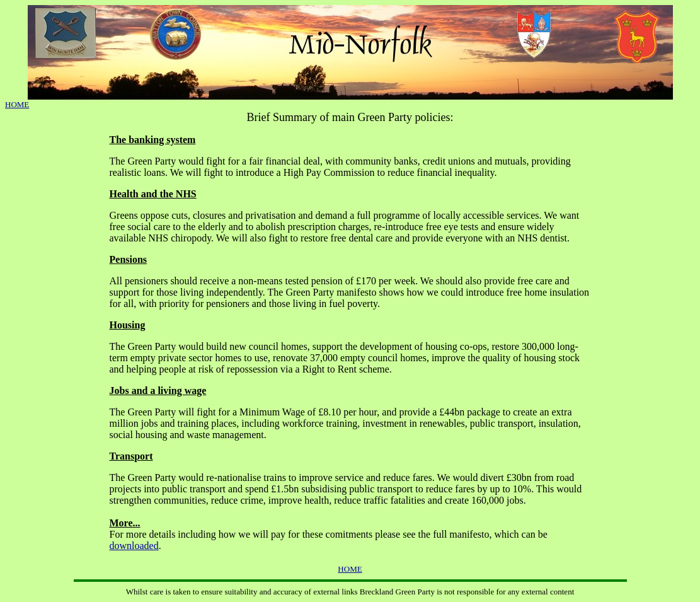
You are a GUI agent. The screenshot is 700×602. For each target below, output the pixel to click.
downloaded (134, 546)
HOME (17, 104)
